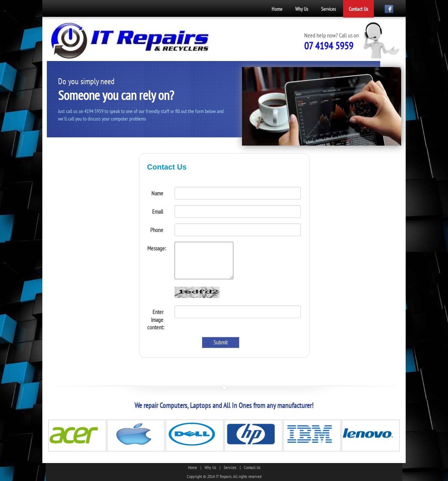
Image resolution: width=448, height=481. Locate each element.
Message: (157, 248)
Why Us (302, 9)
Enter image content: (156, 320)
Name (157, 193)
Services (329, 9)
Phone (157, 230)
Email (158, 211)
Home (277, 9)
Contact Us (358, 9)
